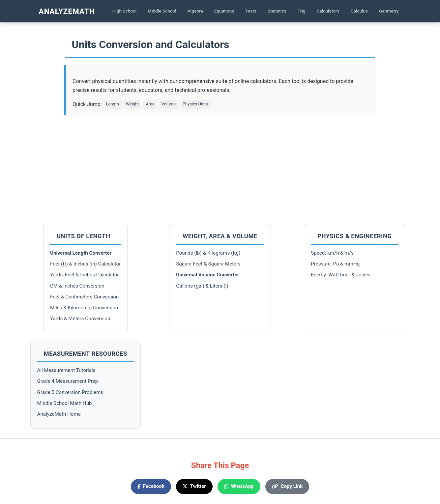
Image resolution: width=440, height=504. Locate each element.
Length (113, 104)
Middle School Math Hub (65, 403)
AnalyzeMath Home (59, 414)
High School (125, 11)
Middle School (162, 11)
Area (150, 104)
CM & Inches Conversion (77, 286)
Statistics (277, 11)
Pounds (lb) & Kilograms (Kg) (208, 253)
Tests (251, 11)
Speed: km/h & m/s (332, 253)
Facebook (151, 486)
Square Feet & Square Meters (208, 264)
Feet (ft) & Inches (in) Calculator (85, 264)
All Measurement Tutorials (66, 370)
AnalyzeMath (67, 11)
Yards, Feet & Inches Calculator (85, 275)
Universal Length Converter (81, 253)
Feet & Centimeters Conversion (84, 297)
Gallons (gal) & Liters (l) (202, 286)
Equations (224, 11)
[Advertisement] (220, 168)
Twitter (194, 486)
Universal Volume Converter (207, 275)
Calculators (328, 11)
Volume (169, 104)
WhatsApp (239, 486)
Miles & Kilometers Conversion (84, 308)
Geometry (389, 11)
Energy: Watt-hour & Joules (341, 275)
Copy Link (287, 486)
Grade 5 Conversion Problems (70, 392)
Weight (132, 104)
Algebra (195, 11)
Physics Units (195, 104)
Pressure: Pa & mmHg (335, 264)
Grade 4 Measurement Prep (68, 381)
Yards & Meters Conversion (80, 319)
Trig (302, 11)
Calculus (359, 11)
